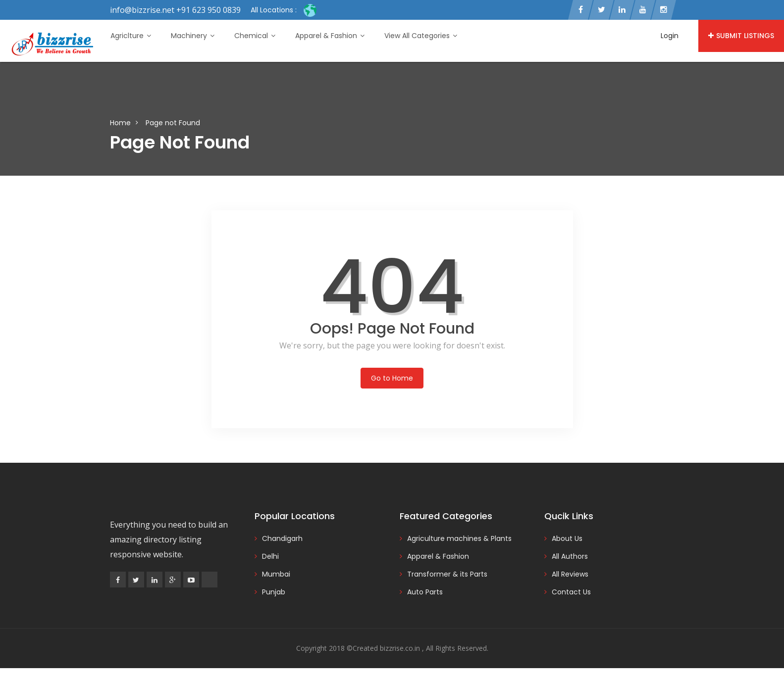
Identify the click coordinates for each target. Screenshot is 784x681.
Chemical (255, 36)
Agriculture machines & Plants (459, 538)
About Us (567, 538)
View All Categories (421, 36)
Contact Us (571, 592)
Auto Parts (425, 592)
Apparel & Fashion (330, 36)
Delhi (270, 556)
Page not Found (173, 123)
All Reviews (570, 574)
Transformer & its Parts (447, 574)
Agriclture (131, 36)
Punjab (274, 592)
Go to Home (392, 378)
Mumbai (276, 574)
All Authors (570, 556)
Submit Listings (741, 36)
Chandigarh (282, 538)
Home (120, 123)
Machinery (193, 36)
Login (670, 36)
